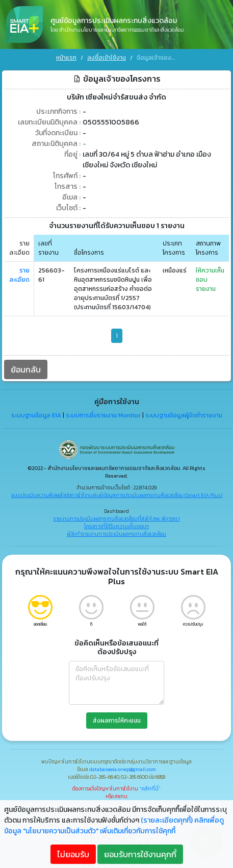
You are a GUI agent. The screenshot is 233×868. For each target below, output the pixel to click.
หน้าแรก (66, 58)
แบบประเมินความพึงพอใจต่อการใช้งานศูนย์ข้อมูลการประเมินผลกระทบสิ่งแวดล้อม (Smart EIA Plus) (117, 493)
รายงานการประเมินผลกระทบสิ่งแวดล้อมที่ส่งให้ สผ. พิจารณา (117, 516)
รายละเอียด (19, 272)
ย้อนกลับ (26, 367)
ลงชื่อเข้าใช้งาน (107, 58)
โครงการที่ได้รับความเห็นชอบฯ (116, 524)
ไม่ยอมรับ (73, 854)
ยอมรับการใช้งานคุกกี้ (140, 854)
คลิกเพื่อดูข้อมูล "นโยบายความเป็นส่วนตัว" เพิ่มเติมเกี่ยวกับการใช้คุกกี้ (114, 826)
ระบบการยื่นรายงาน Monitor (103, 412)
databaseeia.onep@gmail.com (123, 767)
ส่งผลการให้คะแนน (117, 718)
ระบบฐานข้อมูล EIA (36, 412)
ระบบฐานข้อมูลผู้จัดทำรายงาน (184, 412)
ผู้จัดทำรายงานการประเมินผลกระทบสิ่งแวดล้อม (116, 531)
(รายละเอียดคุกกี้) (167, 820)
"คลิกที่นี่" (150, 786)
